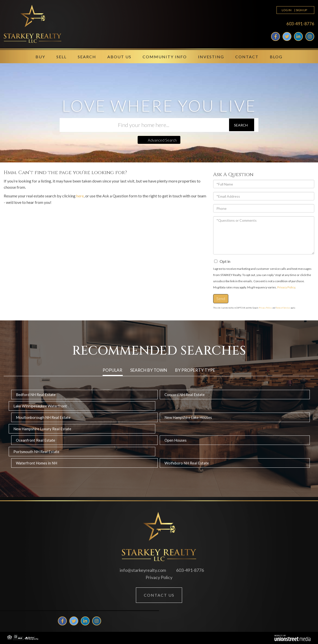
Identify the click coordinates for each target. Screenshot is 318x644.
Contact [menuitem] (247, 57)
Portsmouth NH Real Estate (36, 452)
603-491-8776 (300, 24)
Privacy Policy (286, 287)
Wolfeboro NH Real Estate (187, 463)
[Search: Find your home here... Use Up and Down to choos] (144, 125)
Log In (287, 10)
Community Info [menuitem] (165, 57)
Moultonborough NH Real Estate (43, 417)
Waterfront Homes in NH (37, 463)
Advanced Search (162, 140)
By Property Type (195, 370)
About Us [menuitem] (119, 57)
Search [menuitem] (87, 57)
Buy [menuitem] (40, 57)
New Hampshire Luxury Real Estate (42, 429)
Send (221, 298)
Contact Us (159, 595)
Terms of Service (283, 308)
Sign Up (301, 10)
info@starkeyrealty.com (143, 570)
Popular (112, 370)
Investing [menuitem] (211, 57)
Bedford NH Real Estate (36, 395)
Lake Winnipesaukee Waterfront (40, 406)
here (80, 196)
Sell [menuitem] (61, 57)
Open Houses (176, 440)
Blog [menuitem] (276, 57)
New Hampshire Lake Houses (188, 417)
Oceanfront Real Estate (36, 440)
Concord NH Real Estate (185, 395)
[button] (242, 125)
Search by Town (149, 370)
